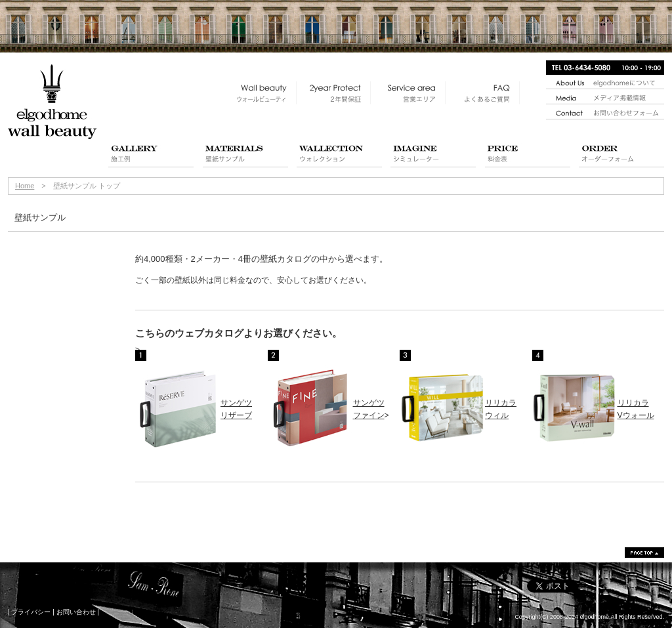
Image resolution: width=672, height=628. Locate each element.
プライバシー (31, 612)
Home (25, 186)
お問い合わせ (76, 612)
